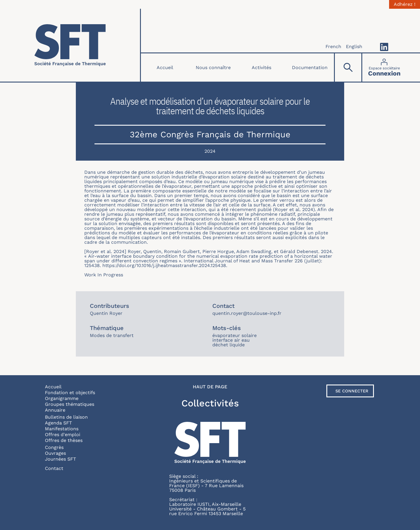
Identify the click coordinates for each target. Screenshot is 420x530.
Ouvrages (55, 453)
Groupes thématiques (70, 404)
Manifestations (62, 429)
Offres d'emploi (63, 435)
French (333, 46)
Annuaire (55, 410)
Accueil (165, 67)
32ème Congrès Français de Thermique (210, 134)
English (354, 46)
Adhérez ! (405, 4)
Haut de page (210, 387)
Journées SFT (61, 459)
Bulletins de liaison (66, 417)
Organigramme (62, 398)
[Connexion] (384, 67)
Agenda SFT (58, 423)
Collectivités (210, 403)
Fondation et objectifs (70, 393)
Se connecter (352, 391)
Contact (54, 468)
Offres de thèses (64, 440)
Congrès (54, 447)
